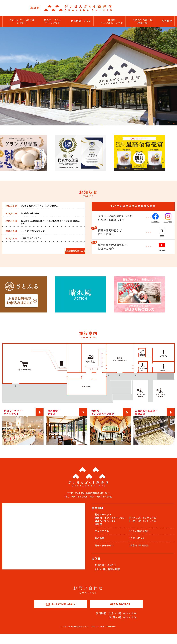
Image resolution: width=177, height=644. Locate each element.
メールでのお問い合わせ (61, 612)
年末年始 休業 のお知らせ (35, 236)
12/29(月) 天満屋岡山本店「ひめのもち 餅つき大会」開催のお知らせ (50, 226)
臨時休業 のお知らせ (32, 216)
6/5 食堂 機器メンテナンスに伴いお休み (42, 208)
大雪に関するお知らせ (33, 245)
